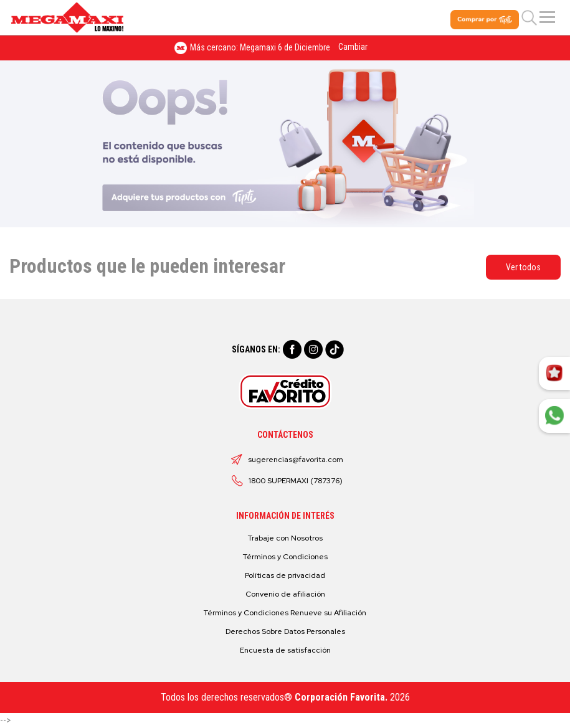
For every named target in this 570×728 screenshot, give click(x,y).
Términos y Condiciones (285, 557)
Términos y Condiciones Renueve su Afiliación (285, 613)
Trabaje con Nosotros (285, 538)
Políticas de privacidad (285, 575)
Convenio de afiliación (285, 594)
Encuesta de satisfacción (285, 650)
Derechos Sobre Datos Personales (285, 631)
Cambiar (353, 47)
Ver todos (523, 267)
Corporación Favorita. (341, 697)
